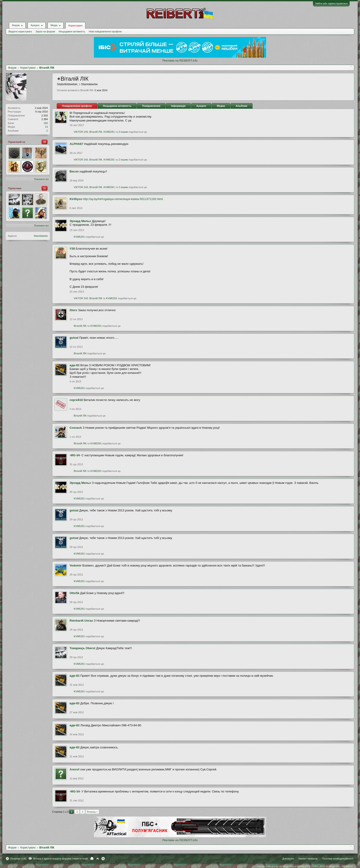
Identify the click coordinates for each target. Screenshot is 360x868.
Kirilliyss (76, 199)
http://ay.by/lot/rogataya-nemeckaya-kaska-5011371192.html (123, 199)
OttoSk (75, 593)
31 (45, 188)
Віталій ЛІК (96, 132)
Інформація (178, 106)
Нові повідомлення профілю (105, 31)
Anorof (75, 769)
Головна (92, 859)
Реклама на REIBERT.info (180, 61)
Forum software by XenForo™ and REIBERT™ (305, 866)
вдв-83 (75, 365)
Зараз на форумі (45, 31)
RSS (103, 859)
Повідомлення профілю (77, 106)
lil (71, 113)
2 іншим (123, 160)
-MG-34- (75, 455)
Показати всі (41, 179)
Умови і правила (308, 859)
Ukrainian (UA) (18, 859)
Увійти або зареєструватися (331, 3)
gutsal (74, 338)
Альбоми (242, 106)
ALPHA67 (76, 144)
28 (45, 142)
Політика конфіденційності (338, 859)
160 (46, 123)
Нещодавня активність (72, 31)
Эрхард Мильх (80, 221)
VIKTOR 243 (81, 132)
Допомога (288, 859)
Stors (73, 310)
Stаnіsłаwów (41, 236)
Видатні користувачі (20, 31)
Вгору (98, 859)
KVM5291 (109, 132)
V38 (72, 249)
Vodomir (76, 565)
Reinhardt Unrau (81, 621)
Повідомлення (151, 106)
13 (46, 127)
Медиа (221, 106)
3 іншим (123, 132)
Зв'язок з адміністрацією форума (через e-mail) (60, 859)
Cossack (76, 428)
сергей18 (76, 400)
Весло (74, 171)
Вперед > (92, 812)
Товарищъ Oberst (82, 648)
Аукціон (201, 106)
